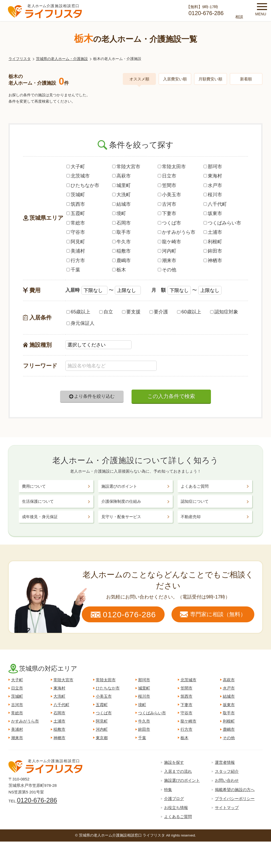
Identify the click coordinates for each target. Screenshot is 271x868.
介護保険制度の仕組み (121, 501)
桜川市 (213, 195)
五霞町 (76, 213)
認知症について (195, 501)
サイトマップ (227, 808)
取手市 (121, 232)
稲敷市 (121, 251)
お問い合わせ (227, 780)
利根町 (213, 242)
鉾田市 (213, 251)
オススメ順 (139, 79)
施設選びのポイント (119, 486)
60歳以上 (189, 312)
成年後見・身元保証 (40, 517)
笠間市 (167, 185)
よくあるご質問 (195, 486)
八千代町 (215, 204)
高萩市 (121, 176)
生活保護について (38, 501)
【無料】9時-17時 (202, 11)
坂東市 (213, 213)
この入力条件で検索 (171, 396)
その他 (167, 270)
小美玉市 (169, 195)
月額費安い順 (210, 79)
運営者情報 (225, 762)
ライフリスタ (20, 59)
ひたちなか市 (83, 185)
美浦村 (76, 251)
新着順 (246, 79)
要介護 (159, 312)
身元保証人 (80, 323)
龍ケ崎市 (169, 242)
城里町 (121, 185)
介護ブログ (174, 799)
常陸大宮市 (126, 166)
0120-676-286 (37, 800)
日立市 (167, 176)
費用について (34, 486)
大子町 (76, 166)
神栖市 (213, 260)
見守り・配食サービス (121, 517)
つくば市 (169, 223)
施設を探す (174, 762)
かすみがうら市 (177, 232)
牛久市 (121, 242)
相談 (239, 17)
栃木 (119, 270)
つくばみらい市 (222, 223)
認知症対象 (224, 312)
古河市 (167, 204)
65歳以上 (78, 312)
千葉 (73, 270)
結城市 (121, 204)
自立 (106, 312)
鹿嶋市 (121, 260)
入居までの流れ (178, 771)
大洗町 (121, 195)
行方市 (76, 260)
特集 (168, 790)
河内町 (167, 251)
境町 (119, 213)
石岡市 (121, 223)
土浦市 (213, 232)
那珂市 (213, 166)
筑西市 (76, 204)
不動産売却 (191, 517)
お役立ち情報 (176, 808)
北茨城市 (78, 176)
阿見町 (76, 242)
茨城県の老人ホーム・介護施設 (62, 59)
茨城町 (76, 195)
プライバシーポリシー (235, 799)
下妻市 (167, 213)
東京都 (102, 738)
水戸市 (213, 185)
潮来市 (167, 260)
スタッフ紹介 (227, 771)
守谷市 (76, 232)
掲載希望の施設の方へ (235, 790)
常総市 (76, 223)
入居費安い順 (175, 79)
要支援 (131, 312)
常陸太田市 (172, 166)
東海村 (213, 176)
